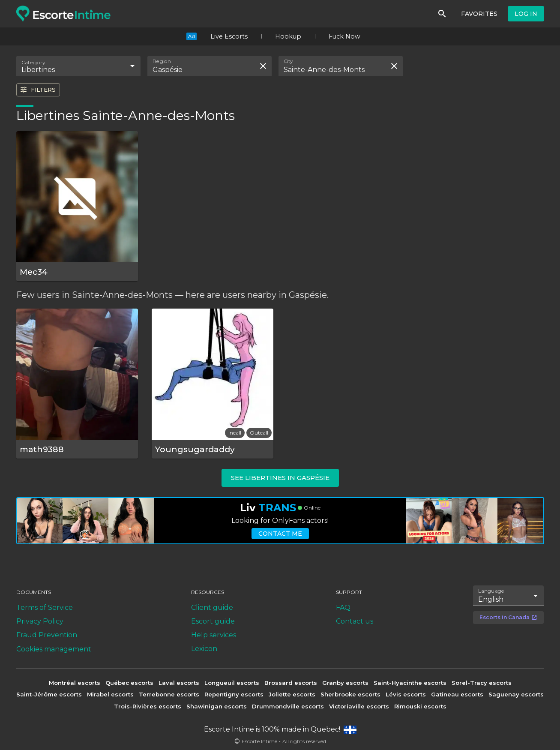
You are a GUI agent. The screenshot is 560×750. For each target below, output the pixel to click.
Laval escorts (179, 683)
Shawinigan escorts (217, 706)
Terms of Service (45, 607)
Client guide (212, 607)
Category (33, 63)
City (288, 61)
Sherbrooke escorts (350, 694)
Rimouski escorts (420, 706)
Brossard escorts (291, 683)
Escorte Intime (259, 741)
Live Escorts (229, 36)
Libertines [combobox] (38, 70)
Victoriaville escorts (359, 706)
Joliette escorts (292, 694)
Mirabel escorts (110, 694)
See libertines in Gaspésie (280, 478)
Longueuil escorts (232, 683)
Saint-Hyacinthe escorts (410, 683)
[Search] (442, 14)
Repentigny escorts (234, 694)
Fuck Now (344, 36)
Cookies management (54, 649)
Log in (526, 14)
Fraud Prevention (47, 635)
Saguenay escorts (516, 694)
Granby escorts (345, 683)
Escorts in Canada (508, 617)
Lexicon (204, 649)
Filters (38, 90)
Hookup (288, 36)
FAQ (343, 607)
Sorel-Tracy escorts (482, 683)
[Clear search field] (263, 66)
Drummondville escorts (288, 706)
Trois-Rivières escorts (148, 706)
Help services (214, 635)
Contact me (280, 534)
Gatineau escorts (457, 694)
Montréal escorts (75, 683)
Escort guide (213, 621)
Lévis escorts (406, 694)
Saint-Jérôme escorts (49, 694)
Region (162, 61)
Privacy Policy (40, 621)
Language (491, 591)
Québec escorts (129, 683)
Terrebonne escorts (169, 694)
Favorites (479, 14)
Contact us (355, 621)
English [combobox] (491, 599)
